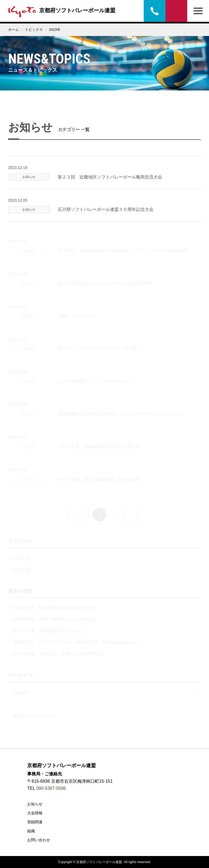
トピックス (34, 30)
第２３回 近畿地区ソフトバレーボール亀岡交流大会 (110, 185)
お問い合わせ (176, 11)
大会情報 (35, 813)
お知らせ (35, 804)
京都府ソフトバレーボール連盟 (60, 10)
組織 (31, 831)
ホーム (13, 30)
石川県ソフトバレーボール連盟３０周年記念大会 (106, 218)
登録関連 (35, 822)
